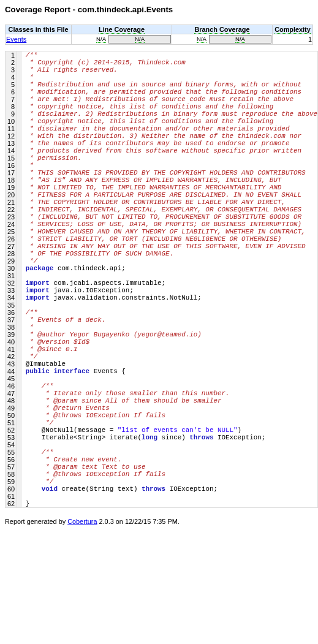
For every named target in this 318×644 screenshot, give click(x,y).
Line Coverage (122, 29)
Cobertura (82, 635)
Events (16, 39)
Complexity (293, 29)
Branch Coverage (222, 29)
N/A (101, 39)
